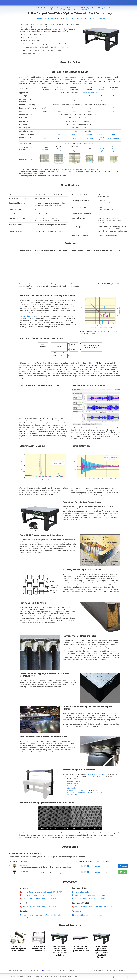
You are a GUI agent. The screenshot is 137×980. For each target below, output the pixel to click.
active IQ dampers (91, 169)
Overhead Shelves (74, 782)
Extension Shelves (74, 786)
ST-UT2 (75, 134)
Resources (89, 18)
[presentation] (68, 490)
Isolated (45, 150)
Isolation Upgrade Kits (75, 790)
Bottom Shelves (73, 784)
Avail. (99, 862)
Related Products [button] (70, 926)
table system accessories (97, 774)
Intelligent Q (91, 363)
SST (45, 134)
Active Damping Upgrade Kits (78, 792)
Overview (38, 18)
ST (59, 134)
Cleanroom (89, 139)
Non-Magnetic (114, 139)
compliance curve (29, 316)
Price (107, 862)
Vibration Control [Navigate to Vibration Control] (43, 8)
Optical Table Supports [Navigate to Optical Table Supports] (58, 8)
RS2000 (101, 134)
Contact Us (102, 18)
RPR (114, 134)
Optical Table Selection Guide (88, 93)
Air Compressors (73, 794)
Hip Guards (71, 788)
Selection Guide (51, 18)
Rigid (59, 151)
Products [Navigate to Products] (33, 8)
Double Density (101, 139)
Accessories (77, 18)
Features (65, 18)
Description (23, 862)
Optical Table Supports (84, 143)
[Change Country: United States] (43, 971)
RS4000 (89, 134)
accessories (111, 515)
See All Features (29, 53)
